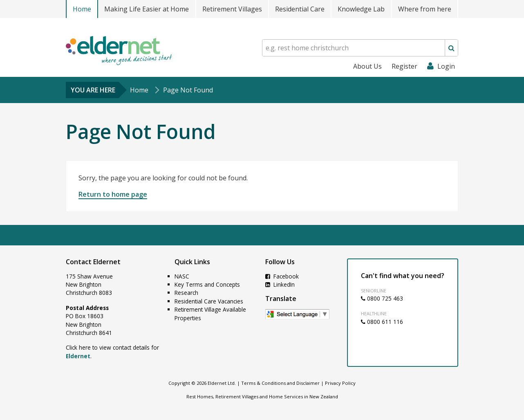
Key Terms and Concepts (207, 284)
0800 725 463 (382, 298)
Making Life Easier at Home (147, 9)
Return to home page (113, 194)
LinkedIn (280, 284)
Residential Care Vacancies (209, 301)
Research (186, 293)
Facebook (282, 276)
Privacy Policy (340, 383)
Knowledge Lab (361, 9)
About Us (367, 66)
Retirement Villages (232, 9)
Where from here (425, 9)
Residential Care (300, 9)
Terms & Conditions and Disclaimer (280, 383)
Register (404, 66)
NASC (182, 276)
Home (82, 9)
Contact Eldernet (93, 262)
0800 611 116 (382, 322)
